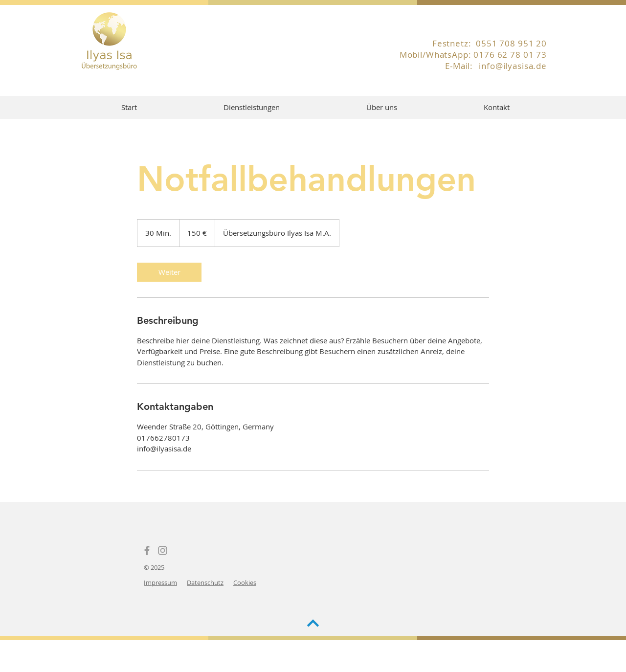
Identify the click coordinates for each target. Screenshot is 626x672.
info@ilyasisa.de (513, 66)
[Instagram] (163, 550)
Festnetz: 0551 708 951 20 (490, 43)
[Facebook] (147, 550)
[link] (169, 272)
